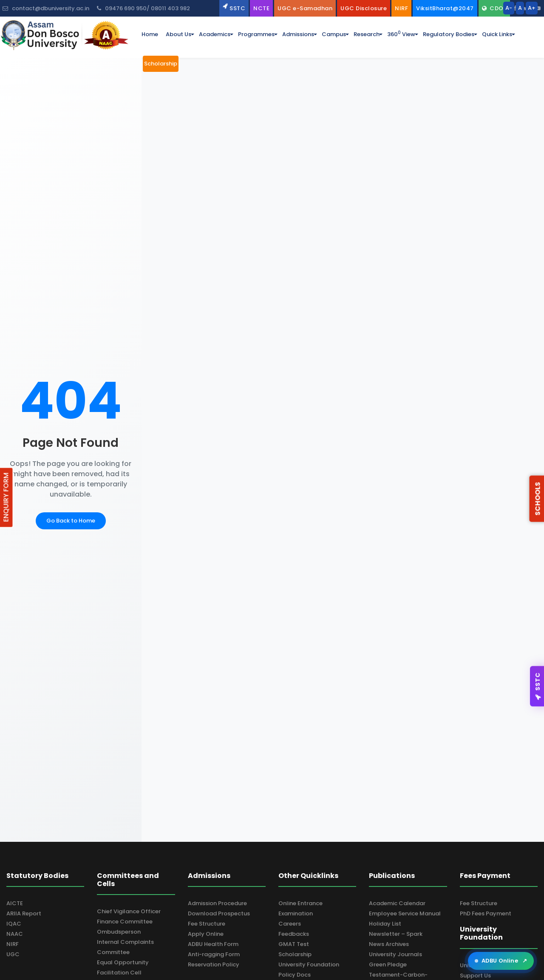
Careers (290, 924)
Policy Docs (295, 975)
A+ (532, 8)
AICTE (15, 903)
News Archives (389, 944)
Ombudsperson (119, 932)
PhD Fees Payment (486, 913)
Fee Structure (207, 924)
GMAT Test (294, 944)
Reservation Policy (214, 964)
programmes (256, 34)
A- (509, 8)
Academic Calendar (397, 903)
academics (215, 34)
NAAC (15, 934)
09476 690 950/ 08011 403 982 (143, 8)
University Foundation (309, 964)
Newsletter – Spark (396, 934)
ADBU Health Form (213, 944)
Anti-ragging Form (214, 954)
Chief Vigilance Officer (129, 911)
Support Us (475, 976)
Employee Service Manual (405, 913)
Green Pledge (388, 964)
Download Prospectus (219, 913)
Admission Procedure (217, 903)
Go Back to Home (71, 521)
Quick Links (497, 34)
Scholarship (295, 954)
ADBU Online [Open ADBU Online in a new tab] (501, 961)
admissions (298, 34)
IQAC (14, 924)
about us (178, 34)
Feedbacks (294, 934)
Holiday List (385, 924)
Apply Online (206, 934)
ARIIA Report (24, 913)
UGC (13, 954)
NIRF (13, 944)
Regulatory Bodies (449, 34)
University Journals (395, 954)
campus (334, 34)
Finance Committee (125, 922)
